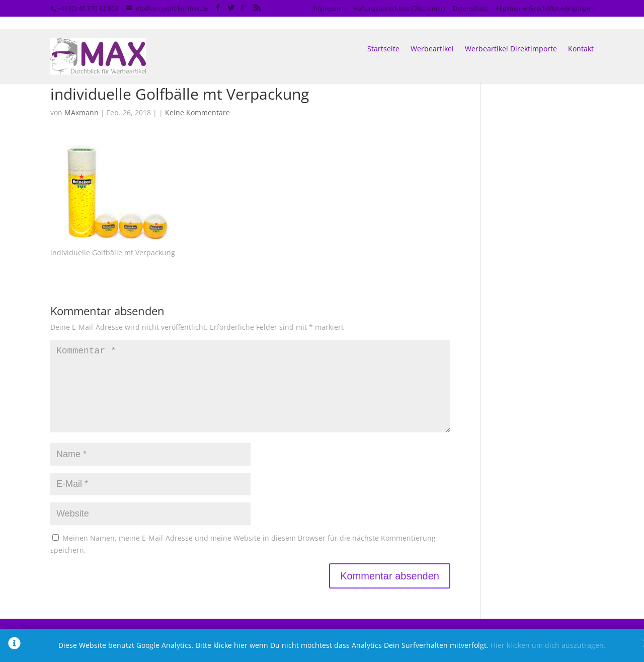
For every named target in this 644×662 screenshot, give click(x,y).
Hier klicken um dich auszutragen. (548, 645)
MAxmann (82, 113)
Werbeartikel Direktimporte (511, 37)
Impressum (330, 8)
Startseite (383, 37)
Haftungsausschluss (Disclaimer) (399, 8)
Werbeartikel (432, 37)
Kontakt (581, 37)
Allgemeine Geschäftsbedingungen (545, 8)
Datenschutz (470, 8)
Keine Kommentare (197, 113)
